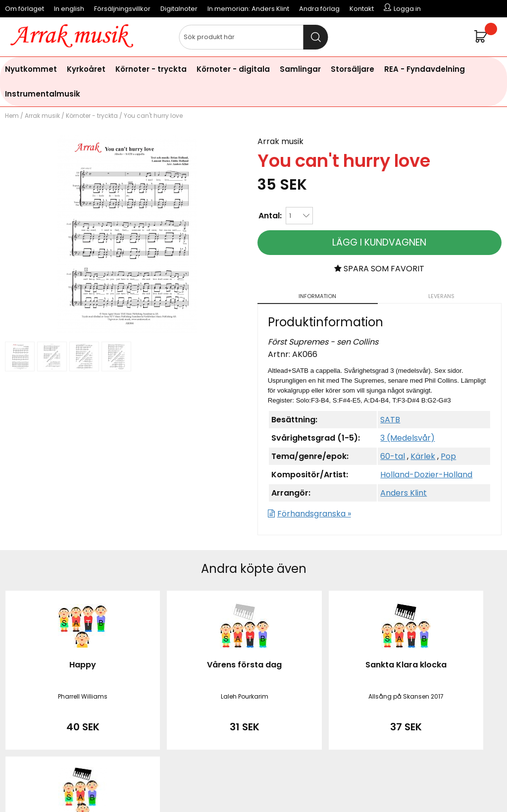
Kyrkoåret (86, 69)
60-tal (393, 456)
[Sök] (253, 37)
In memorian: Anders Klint (248, 9)
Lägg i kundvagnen (379, 242)
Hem (12, 116)
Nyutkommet (31, 69)
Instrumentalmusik (43, 94)
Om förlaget (25, 9)
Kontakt (362, 9)
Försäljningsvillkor (122, 9)
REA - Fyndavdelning (425, 69)
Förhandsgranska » (314, 514)
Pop (448, 456)
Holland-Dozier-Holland (426, 475)
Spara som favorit (379, 269)
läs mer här (335, 787)
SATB (390, 420)
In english (69, 9)
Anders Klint (404, 493)
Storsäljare (353, 69)
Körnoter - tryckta (151, 69)
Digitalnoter (179, 9)
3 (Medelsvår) (407, 438)
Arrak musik (42, 116)
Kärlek (423, 456)
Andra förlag (319, 9)
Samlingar (300, 69)
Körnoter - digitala (233, 69)
